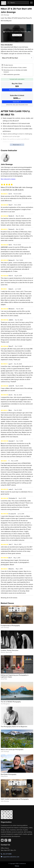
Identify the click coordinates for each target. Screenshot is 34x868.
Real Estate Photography (9, 774)
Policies (17, 866)
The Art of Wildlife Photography (11, 702)
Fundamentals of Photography (10, 625)
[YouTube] (2, 840)
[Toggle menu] (31, 3)
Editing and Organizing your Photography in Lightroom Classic (15, 676)
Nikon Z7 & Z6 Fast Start (10, 58)
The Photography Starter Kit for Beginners (14, 727)
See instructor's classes (8, 179)
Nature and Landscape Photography (12, 749)
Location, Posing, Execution (10, 650)
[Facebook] (6, 840)
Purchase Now (17, 35)
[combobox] (18, 3)
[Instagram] (10, 840)
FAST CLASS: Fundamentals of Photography (15, 799)
